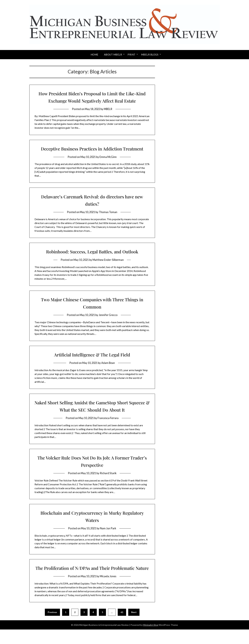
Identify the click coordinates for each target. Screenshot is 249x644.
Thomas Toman (109, 219)
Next (134, 627)
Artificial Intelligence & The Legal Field (92, 362)
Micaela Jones (109, 591)
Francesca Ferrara (109, 425)
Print (132, 55)
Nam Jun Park (109, 536)
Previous (52, 627)
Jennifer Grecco (109, 322)
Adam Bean (109, 370)
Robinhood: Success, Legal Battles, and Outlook (92, 259)
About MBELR (113, 55)
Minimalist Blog (151, 639)
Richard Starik (109, 480)
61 (122, 627)
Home (95, 55)
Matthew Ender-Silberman (109, 267)
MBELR (109, 109)
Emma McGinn (109, 164)
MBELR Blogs (150, 55)
